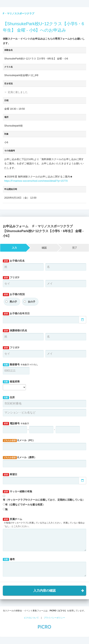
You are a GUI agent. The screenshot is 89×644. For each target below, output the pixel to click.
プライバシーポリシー (54, 618)
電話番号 (16, 424)
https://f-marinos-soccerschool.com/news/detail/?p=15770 (36, 181)
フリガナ (11, 278)
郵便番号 (20, 365)
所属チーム (44, 523)
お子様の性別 (14, 294)
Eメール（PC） (19, 440)
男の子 (13, 302)
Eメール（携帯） (20, 457)
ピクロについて (31, 618)
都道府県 (11, 382)
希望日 (10, 475)
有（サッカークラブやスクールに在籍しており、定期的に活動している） (44, 500)
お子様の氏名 (14, 261)
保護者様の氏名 (15, 331)
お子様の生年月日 (16, 314)
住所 (9, 398)
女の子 (32, 302)
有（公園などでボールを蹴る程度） (25, 505)
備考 (9, 559)
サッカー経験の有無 (17, 492)
